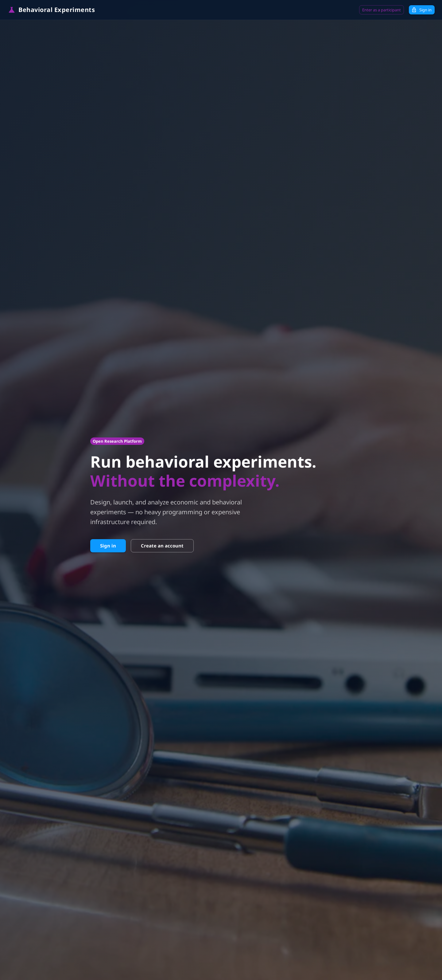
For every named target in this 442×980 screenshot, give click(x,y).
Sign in (422, 10)
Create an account (162, 546)
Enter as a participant (382, 10)
